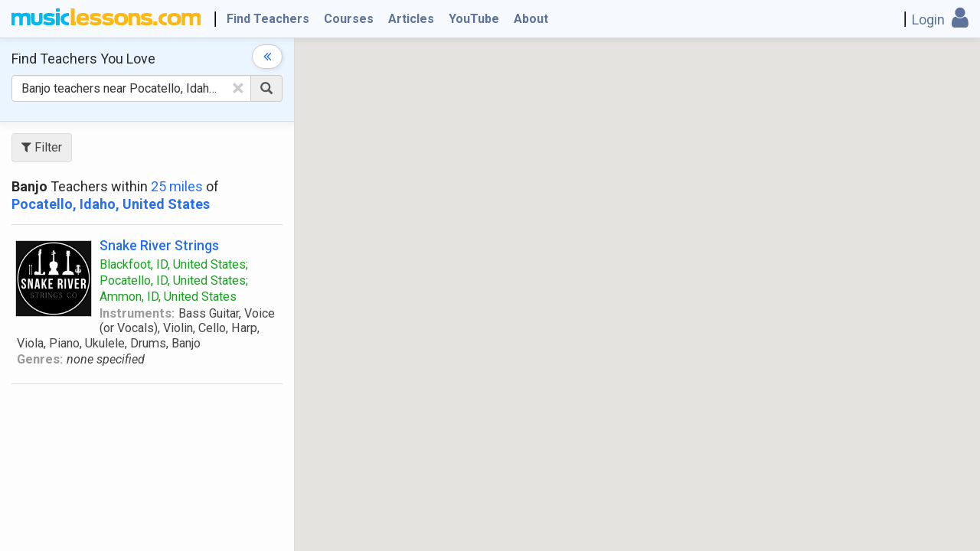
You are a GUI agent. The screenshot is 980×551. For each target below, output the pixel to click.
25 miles (177, 186)
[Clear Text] (238, 88)
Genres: (40, 359)
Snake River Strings (159, 245)
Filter (42, 147)
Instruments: (137, 313)
